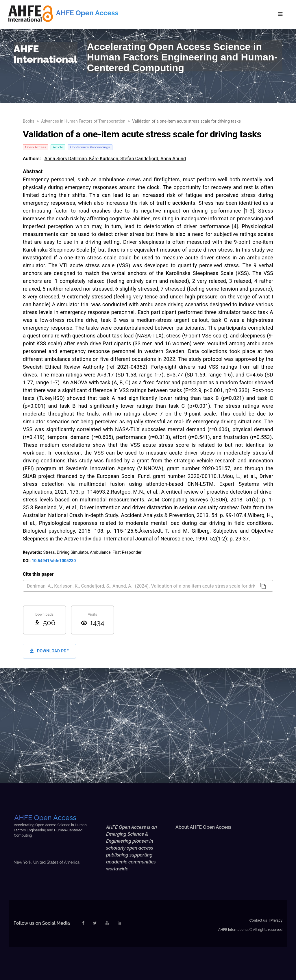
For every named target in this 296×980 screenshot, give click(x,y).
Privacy (276, 920)
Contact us (258, 920)
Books (29, 121)
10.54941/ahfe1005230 (54, 561)
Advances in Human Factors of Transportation (83, 121)
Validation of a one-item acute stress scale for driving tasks (186, 121)
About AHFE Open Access (203, 827)
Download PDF (49, 651)
